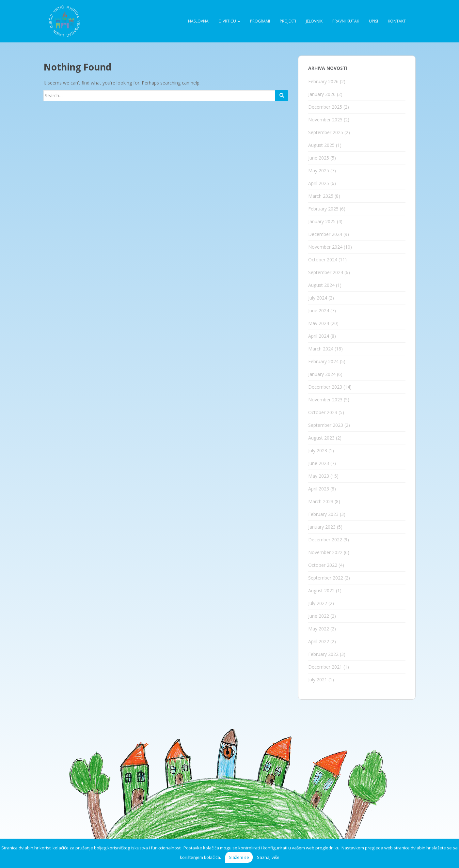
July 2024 (318, 298)
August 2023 (321, 438)
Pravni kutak (346, 21)
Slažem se (239, 857)
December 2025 (325, 107)
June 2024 (319, 310)
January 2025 (322, 221)
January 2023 (322, 527)
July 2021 (318, 680)
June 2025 (319, 158)
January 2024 (322, 374)
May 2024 (319, 323)
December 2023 (325, 387)
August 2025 (321, 145)
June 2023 (319, 463)
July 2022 (318, 603)
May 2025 (319, 170)
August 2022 (321, 590)
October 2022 (323, 565)
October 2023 (323, 412)
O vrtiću (229, 21)
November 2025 (325, 120)
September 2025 (326, 132)
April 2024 (319, 336)
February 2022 (323, 654)
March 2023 (321, 501)
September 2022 (326, 578)
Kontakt (397, 21)
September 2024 (326, 272)
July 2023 (318, 450)
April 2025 (319, 183)
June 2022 (319, 616)
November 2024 (325, 247)
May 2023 (319, 476)
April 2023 (319, 489)
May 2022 (319, 629)
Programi (260, 21)
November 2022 (325, 552)
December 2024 (325, 234)
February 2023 (323, 514)
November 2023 (325, 400)
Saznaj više (268, 857)
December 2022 (325, 540)
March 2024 (321, 349)
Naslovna (198, 21)
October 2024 (323, 260)
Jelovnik (314, 21)
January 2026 (322, 94)
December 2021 (325, 667)
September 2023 (326, 425)
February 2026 (323, 81)
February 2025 (323, 209)
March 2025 (321, 196)
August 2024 (321, 285)
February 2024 (323, 361)
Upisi (373, 21)
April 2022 (319, 641)
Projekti (288, 21)
